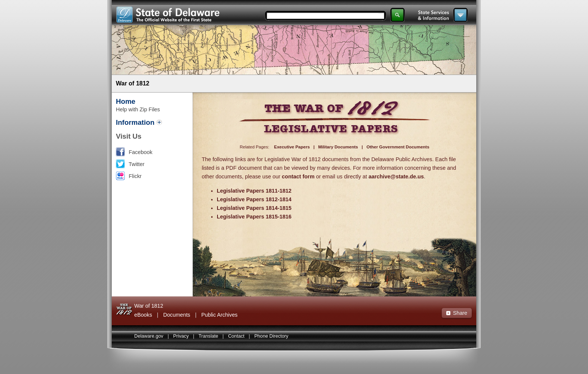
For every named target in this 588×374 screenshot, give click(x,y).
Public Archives (220, 315)
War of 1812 (133, 83)
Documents (177, 315)
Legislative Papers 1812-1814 (254, 199)
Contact (236, 336)
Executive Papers (292, 147)
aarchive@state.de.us (396, 177)
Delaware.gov (149, 336)
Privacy (181, 336)
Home (126, 101)
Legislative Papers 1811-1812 (254, 191)
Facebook (140, 152)
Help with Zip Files (138, 109)
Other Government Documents (398, 147)
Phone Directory (271, 336)
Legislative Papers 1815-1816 (254, 217)
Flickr (135, 176)
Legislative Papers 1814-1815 (254, 208)
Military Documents (338, 147)
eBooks (143, 315)
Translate (208, 336)
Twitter (136, 164)
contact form (298, 177)
